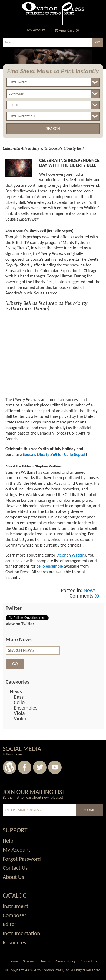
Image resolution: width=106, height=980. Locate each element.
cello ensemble (50, 566)
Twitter (40, 767)
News (90, 590)
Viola (19, 713)
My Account (36, 30)
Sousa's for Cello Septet (54, 454)
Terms (45, 961)
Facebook (25, 767)
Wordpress (9, 767)
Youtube (55, 767)
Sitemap (29, 961)
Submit (90, 810)
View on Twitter (20, 624)
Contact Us (89, 961)
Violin (20, 718)
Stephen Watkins (71, 555)
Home (13, 961)
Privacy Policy (65, 961)
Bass (19, 697)
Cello (19, 702)
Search (53, 129)
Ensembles (26, 708)
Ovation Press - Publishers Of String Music (53, 13)
